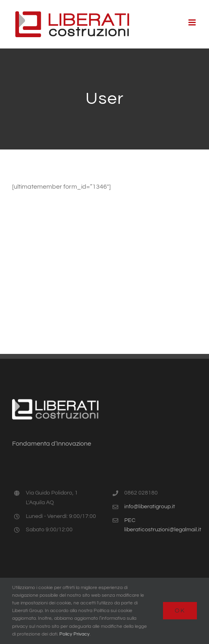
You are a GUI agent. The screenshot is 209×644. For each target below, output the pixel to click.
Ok (180, 610)
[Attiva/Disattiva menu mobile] (193, 22)
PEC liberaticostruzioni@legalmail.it (161, 525)
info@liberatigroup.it (150, 507)
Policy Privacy (74, 634)
